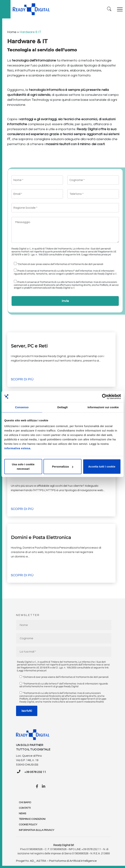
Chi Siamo (25, 802)
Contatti (25, 808)
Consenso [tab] (22, 407)
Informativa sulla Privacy (37, 830)
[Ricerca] (109, 9)
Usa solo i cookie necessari (23, 466)
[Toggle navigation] (120, 9)
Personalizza (63, 466)
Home (12, 32)
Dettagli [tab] (63, 407)
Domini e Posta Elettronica (41, 537)
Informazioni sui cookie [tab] (103, 407)
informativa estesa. (18, 448)
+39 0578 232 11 (35, 772)
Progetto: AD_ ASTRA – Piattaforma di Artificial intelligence (56, 861)
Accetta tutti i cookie (102, 466)
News (22, 814)
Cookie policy (28, 825)
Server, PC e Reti (29, 346)
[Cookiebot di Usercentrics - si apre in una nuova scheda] (105, 396)
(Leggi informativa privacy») (96, 255)
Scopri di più (22, 379)
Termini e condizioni (32, 819)
